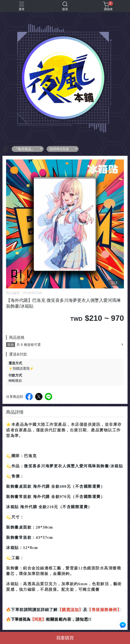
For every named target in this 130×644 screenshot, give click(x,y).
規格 (11, 345)
